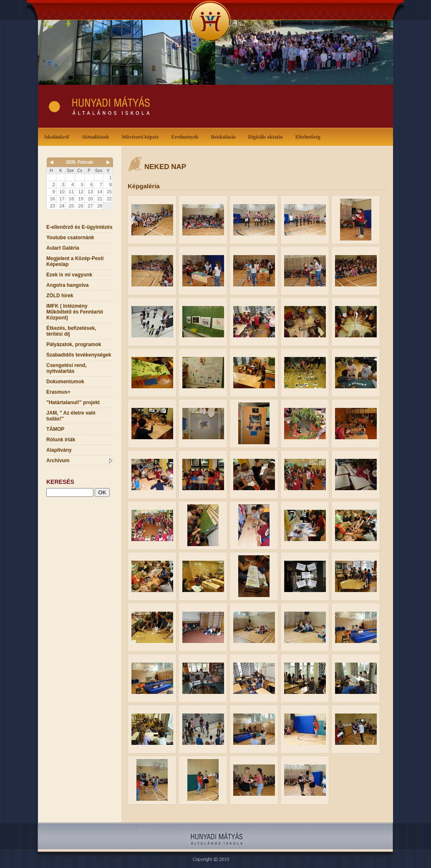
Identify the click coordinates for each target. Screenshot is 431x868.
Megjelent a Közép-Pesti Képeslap (75, 261)
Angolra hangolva (67, 285)
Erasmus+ (58, 392)
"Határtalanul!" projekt (73, 402)
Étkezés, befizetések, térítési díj (71, 331)
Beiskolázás (225, 136)
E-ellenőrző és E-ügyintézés (79, 227)
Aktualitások (97, 136)
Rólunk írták (61, 440)
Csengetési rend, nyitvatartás (67, 368)
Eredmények (186, 136)
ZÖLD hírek (60, 296)
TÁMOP (55, 429)
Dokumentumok (65, 382)
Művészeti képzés (142, 136)
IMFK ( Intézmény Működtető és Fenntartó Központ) (75, 312)
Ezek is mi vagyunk (69, 275)
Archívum (79, 461)
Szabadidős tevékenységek (79, 355)
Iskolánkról (58, 136)
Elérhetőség (308, 137)
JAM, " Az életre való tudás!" (71, 416)
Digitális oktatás (266, 137)
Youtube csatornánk (70, 238)
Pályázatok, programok (74, 344)
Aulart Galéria (63, 248)
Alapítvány (59, 450)
